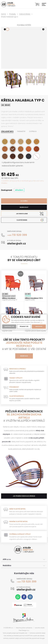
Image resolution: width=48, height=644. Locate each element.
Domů (4, 14)
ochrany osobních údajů (11, 638)
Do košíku (24, 201)
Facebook (24, 597)
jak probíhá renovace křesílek (24, 496)
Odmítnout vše (9, 327)
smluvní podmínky (26, 638)
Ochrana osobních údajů (37, 633)
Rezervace (24, 356)
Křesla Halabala (9, 298)
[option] (12, 79)
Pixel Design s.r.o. (24, 630)
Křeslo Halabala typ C (34, 298)
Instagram (30, 597)
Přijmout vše (24, 327)
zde (41, 322)
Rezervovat (24, 207)
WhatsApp (18, 597)
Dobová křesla (25, 14)
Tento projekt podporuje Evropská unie (15, 633)
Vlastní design (22, 220)
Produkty (13, 14)
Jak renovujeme (22, 214)
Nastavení (39, 327)
